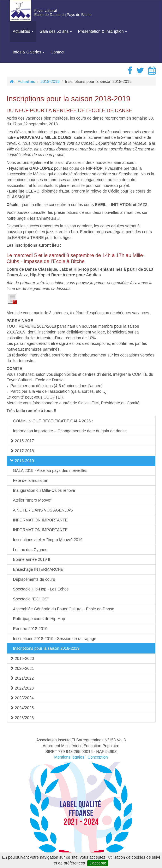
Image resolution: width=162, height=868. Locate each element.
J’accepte (98, 863)
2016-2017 (22, 441)
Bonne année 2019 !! (32, 559)
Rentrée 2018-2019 (30, 629)
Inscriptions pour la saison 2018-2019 (46, 648)
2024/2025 (22, 708)
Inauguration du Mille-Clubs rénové (44, 490)
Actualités (23, 31)
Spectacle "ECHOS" (31, 599)
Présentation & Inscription (102, 31)
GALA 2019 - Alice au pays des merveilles (50, 470)
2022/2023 (22, 688)
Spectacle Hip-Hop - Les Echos (41, 589)
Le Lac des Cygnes (30, 550)
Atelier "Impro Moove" (32, 500)
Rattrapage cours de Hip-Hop (39, 619)
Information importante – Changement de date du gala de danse (70, 431)
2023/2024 (22, 698)
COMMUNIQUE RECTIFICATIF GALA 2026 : (53, 421)
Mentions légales (69, 757)
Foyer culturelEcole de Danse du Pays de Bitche (63, 13)
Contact (58, 52)
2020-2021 (22, 668)
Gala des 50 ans (56, 31)
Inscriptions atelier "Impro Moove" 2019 (48, 540)
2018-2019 (50, 81)
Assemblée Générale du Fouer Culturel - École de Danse (64, 609)
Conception (98, 757)
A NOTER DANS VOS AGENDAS (43, 510)
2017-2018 (22, 451)
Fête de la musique (30, 480)
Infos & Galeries (29, 52)
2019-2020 (22, 658)
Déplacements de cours (34, 579)
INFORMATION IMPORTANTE (40, 520)
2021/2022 (22, 678)
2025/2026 (22, 718)
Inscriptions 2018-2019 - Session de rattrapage (55, 639)
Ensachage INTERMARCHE (38, 569)
